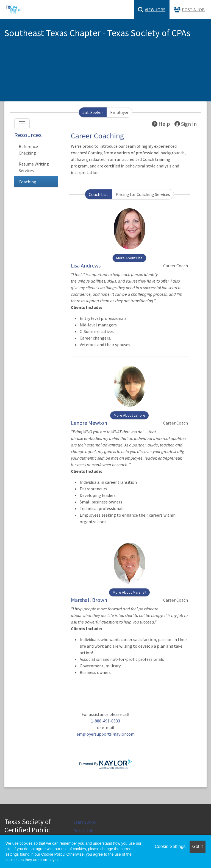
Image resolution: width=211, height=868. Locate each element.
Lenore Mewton (89, 423)
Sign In (186, 124)
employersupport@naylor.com (106, 734)
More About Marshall (129, 592)
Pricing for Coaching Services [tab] (143, 194)
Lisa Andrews (86, 265)
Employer (119, 112)
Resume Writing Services (34, 167)
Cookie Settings (170, 846)
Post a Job (189, 10)
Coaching (27, 182)
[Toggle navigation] (22, 124)
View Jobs (152, 10)
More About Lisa (129, 258)
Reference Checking (28, 150)
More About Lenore (130, 415)
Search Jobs (85, 822)
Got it (198, 846)
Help (161, 124)
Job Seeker (93, 112)
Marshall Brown (89, 600)
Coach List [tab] (98, 194)
